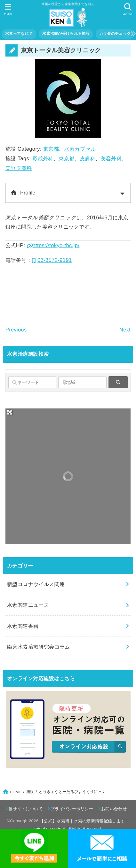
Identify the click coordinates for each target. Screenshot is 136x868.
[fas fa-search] (118, 382)
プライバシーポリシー (72, 809)
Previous (16, 330)
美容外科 (111, 158)
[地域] (82, 382)
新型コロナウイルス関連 (36, 584)
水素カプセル (80, 149)
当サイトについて (26, 809)
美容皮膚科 (19, 168)
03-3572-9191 (52, 260)
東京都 (51, 149)
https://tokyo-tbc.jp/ (53, 245)
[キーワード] (32, 382)
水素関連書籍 (23, 626)
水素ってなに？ (19, 34)
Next (125, 330)
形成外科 (43, 158)
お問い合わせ (114, 809)
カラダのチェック (115, 34)
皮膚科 (88, 158)
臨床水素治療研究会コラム (39, 647)
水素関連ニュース (28, 605)
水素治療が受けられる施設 (66, 34)
